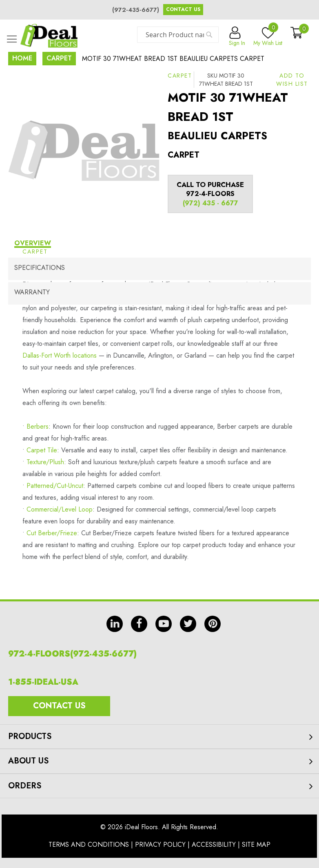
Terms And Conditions (89, 845)
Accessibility (214, 845)
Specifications (40, 268)
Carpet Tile (42, 450)
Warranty (32, 292)
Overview (33, 243)
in (115, 624)
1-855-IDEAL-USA (43, 682)
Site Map (256, 845)
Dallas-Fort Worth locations (60, 355)
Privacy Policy (160, 845)
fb (139, 624)
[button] (292, 80)
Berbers (38, 426)
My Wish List (268, 37)
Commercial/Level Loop (60, 509)
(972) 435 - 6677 (210, 203)
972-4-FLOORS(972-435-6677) (72, 654)
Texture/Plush (45, 462)
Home (22, 58)
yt (164, 624)
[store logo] (49, 36)
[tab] (159, 244)
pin (213, 624)
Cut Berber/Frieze (52, 533)
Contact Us (183, 9)
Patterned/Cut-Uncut (55, 486)
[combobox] (178, 35)
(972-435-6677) (136, 10)
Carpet (59, 58)
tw (188, 624)
